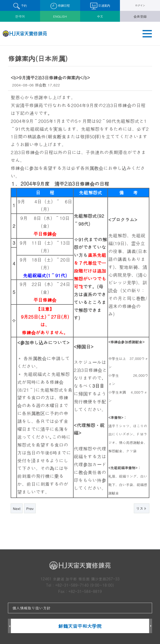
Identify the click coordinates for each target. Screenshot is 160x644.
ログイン (140, 5)
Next (17, 508)
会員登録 (140, 16)
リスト (142, 508)
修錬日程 (60, 6)
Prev (30, 508)
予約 (20, 6)
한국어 (20, 16)
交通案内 (100, 6)
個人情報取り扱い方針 (31, 608)
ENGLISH (60, 16)
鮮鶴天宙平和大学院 (80, 626)
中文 (100, 16)
